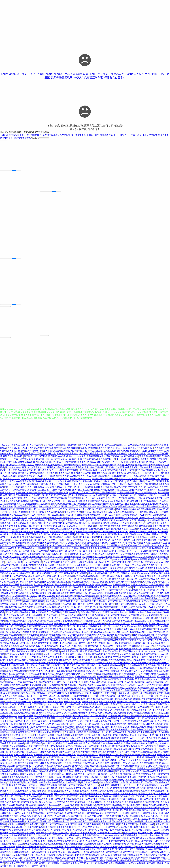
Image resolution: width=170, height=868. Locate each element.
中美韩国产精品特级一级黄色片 (78, 638)
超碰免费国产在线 (123, 593)
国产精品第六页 (136, 616)
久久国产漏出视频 (74, 825)
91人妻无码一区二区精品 (104, 510)
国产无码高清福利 (141, 593)
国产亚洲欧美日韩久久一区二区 (84, 582)
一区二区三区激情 (44, 579)
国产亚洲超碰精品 (133, 716)
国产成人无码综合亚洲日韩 (100, 593)
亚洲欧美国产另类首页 (75, 688)
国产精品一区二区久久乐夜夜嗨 (130, 850)
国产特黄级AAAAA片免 (89, 708)
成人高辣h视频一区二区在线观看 (68, 588)
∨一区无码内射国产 (144, 551)
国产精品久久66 (73, 811)
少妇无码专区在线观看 (94, 853)
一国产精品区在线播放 (89, 471)
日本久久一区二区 (127, 471)
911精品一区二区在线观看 (64, 610)
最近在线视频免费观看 (40, 808)
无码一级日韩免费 (86, 630)
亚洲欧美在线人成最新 (55, 526)
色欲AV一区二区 (138, 515)
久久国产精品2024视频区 (139, 713)
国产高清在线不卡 (141, 861)
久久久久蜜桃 (6, 526)
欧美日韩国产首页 (110, 655)
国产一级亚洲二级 (107, 694)
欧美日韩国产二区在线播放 (48, 652)
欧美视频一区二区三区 (42, 496)
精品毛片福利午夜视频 (34, 602)
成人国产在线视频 (20, 529)
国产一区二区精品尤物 (77, 627)
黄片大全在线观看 (88, 446)
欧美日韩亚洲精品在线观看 (35, 635)
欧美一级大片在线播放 (149, 836)
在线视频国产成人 (51, 772)
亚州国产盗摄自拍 (146, 630)
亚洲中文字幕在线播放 (134, 744)
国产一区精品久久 (90, 666)
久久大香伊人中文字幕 (137, 761)
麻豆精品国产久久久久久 (107, 630)
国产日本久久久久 (36, 841)
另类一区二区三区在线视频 (93, 476)
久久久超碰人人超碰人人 (61, 663)
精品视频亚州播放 (144, 446)
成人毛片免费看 (25, 607)
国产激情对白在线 (76, 696)
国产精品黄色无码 (38, 529)
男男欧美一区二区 (151, 479)
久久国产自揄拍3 (35, 758)
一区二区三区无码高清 (60, 632)
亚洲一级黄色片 (154, 515)
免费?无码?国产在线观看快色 (17, 496)
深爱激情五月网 (19, 624)
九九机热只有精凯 (99, 780)
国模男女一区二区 (36, 638)
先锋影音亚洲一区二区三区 (74, 652)
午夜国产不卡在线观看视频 (86, 568)
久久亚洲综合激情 (94, 551)
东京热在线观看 (28, 694)
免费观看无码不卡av (125, 844)
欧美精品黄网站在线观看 (98, 457)
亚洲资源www (18, 535)
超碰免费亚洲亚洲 (85, 616)
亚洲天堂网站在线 (152, 649)
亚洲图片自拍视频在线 (56, 680)
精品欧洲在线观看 (12, 557)
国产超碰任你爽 (73, 499)
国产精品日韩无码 (137, 499)
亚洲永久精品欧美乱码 (99, 529)
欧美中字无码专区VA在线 (153, 777)
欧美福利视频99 (94, 688)
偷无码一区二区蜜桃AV (50, 864)
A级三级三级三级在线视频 (55, 560)
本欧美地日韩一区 (44, 459)
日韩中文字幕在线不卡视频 (146, 808)
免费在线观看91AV (63, 660)
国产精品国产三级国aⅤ (123, 621)
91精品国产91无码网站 (16, 749)
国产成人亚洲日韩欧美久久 (26, 660)
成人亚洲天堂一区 (154, 816)
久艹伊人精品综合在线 (146, 493)
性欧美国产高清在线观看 (37, 632)
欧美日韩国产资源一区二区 (31, 476)
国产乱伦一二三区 (151, 830)
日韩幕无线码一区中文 (67, 485)
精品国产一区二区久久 (26, 649)
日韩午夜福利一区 (132, 777)
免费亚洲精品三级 (58, 487)
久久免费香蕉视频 (26, 819)
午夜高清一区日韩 (33, 688)
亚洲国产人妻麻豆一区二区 (61, 565)
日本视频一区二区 (76, 641)
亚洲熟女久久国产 (52, 451)
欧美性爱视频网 (35, 655)
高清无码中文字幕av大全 (111, 568)
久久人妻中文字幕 (144, 738)
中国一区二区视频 (88, 816)
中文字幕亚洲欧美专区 (75, 462)
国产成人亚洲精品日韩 (94, 744)
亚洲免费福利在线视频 (154, 591)
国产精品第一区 (43, 839)
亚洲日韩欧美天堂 (108, 618)
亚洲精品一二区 (127, 738)
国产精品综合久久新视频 (12, 560)
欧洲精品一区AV (83, 535)
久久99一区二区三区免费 (75, 591)
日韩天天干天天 (41, 747)
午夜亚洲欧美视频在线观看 (46, 763)
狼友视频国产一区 (59, 551)
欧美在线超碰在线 (136, 724)
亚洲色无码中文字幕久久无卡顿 (79, 540)
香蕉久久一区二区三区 (49, 805)
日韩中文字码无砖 (154, 850)
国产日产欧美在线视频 (91, 794)
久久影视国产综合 (18, 490)
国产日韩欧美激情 (147, 485)
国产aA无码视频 (65, 568)
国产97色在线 (33, 797)
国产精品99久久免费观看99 (58, 827)
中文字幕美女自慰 (73, 847)
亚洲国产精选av (21, 866)
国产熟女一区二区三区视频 (37, 457)
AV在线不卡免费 (159, 797)
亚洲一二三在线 (79, 827)
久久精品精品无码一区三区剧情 (37, 588)
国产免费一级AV (71, 521)
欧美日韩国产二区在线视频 (49, 613)
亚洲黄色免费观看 (71, 613)
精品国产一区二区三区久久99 (66, 666)
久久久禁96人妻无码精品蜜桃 (93, 682)
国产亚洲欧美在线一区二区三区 (18, 735)
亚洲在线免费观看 (88, 844)
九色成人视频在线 (157, 624)
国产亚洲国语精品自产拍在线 (100, 699)
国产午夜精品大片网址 (42, 482)
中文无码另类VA (117, 543)
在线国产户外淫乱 (159, 459)
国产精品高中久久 (141, 459)
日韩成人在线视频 (126, 465)
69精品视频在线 (84, 504)
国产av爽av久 (92, 671)
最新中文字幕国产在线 (55, 858)
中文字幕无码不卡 (88, 674)
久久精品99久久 (43, 819)
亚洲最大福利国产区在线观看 (143, 532)
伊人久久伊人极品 (8, 696)
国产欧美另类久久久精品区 (142, 839)
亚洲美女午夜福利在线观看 (119, 861)
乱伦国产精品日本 (78, 830)
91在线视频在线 (153, 521)
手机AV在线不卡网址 (127, 618)
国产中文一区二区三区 (86, 800)
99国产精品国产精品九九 (17, 621)
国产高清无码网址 (24, 510)
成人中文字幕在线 (16, 451)
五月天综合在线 (162, 646)
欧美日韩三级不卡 (105, 518)
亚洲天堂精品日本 (29, 568)
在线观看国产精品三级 (14, 685)
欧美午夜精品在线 (78, 593)
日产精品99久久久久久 (80, 479)
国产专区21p (22, 674)
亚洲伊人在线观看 (32, 738)
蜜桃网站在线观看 (46, 596)
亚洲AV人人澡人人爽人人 (34, 468)
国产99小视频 (123, 565)
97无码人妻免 (107, 646)
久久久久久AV (85, 485)
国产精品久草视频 (155, 864)
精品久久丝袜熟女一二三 (101, 515)
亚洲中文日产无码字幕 (116, 827)
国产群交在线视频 (12, 568)
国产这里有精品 (80, 660)
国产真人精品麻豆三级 (100, 632)
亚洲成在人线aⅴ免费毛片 (101, 607)
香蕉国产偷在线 (96, 858)
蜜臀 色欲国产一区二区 (101, 560)
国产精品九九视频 (136, 482)
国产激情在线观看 (63, 585)
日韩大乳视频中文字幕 (132, 674)
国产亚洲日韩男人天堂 (11, 800)
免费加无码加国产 (22, 830)
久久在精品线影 (37, 521)
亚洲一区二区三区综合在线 (85, 490)
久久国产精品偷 (21, 524)
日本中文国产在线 (116, 591)
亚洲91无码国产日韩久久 (130, 649)
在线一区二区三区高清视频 (80, 487)
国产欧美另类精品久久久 (130, 691)
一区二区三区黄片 (61, 833)
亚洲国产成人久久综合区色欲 (106, 554)
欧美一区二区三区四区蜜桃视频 (105, 766)
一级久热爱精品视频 (99, 749)
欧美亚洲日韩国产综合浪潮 (55, 493)
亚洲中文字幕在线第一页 (155, 535)
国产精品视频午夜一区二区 (26, 454)
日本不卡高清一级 (78, 724)
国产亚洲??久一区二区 (77, 858)
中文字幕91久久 (135, 487)
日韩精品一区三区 (134, 780)
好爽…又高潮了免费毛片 (118, 624)
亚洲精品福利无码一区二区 (29, 604)
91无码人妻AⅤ (54, 529)
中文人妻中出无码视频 (16, 680)
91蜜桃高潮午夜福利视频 (15, 822)
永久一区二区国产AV (44, 585)
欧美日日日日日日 (33, 677)
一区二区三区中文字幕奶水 (22, 459)
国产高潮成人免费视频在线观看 (99, 772)
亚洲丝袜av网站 (121, 515)
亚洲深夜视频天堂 (22, 724)
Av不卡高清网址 (110, 649)
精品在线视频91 (107, 582)
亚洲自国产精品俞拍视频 (126, 699)
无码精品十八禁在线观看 (104, 479)
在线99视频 (80, 802)
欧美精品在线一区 (113, 814)
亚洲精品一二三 (41, 532)
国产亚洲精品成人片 (97, 591)
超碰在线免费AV (75, 705)
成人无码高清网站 (12, 694)
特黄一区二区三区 (68, 708)
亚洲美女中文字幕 (50, 708)
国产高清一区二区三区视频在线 (123, 652)
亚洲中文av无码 (134, 627)
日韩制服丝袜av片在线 (16, 671)
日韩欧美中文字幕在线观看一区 (143, 749)
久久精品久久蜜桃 (52, 446)
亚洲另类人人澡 (104, 822)
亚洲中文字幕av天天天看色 (84, 549)
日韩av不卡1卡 (156, 708)
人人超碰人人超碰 (103, 621)
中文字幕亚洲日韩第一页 (148, 507)
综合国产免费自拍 (70, 864)
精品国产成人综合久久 (87, 755)
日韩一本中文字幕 (81, 643)
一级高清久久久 (54, 791)
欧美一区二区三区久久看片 (26, 691)
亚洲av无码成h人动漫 (82, 841)
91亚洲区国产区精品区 (108, 816)
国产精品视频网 (105, 791)
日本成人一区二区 (80, 632)
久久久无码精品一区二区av (24, 786)
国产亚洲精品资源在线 (89, 596)
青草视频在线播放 (89, 448)
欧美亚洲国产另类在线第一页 (58, 758)
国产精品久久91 (146, 794)
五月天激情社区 (15, 783)
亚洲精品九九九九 (91, 847)
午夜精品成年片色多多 (137, 855)
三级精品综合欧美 (108, 465)
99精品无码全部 (72, 538)
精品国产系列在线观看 (29, 473)
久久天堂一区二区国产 (54, 655)
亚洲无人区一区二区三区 (146, 696)
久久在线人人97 (15, 738)
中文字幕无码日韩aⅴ (92, 836)
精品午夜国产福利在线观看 (35, 800)
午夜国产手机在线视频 (122, 808)
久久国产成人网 (127, 655)
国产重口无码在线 (144, 465)
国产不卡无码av (132, 752)
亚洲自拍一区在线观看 (61, 643)
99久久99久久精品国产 (96, 496)
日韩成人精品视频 (89, 811)
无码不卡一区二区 (88, 864)
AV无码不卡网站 (117, 780)
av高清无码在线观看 (13, 499)
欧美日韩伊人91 (124, 510)
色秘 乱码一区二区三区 (22, 551)
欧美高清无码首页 (24, 733)
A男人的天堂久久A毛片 (106, 691)
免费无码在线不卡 (136, 827)
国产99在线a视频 (90, 702)
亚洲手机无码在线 (153, 638)
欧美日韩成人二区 (16, 515)
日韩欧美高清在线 (55, 538)
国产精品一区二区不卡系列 (123, 524)
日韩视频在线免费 (38, 593)
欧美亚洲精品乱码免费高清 (96, 501)
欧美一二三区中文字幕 (91, 649)
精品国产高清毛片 (155, 788)
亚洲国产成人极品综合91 (12, 761)
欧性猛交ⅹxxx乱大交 (28, 462)
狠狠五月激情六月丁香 (83, 585)
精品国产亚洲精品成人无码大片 (113, 532)
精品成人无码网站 (55, 780)
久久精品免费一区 (21, 485)
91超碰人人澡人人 (125, 694)
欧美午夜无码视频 (97, 660)
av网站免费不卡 (89, 685)
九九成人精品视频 (82, 473)
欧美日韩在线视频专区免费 (16, 521)
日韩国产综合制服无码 (153, 546)
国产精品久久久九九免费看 (129, 479)
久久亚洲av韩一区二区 (18, 448)
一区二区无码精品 (128, 669)
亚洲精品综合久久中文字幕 (73, 788)
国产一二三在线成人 (101, 839)
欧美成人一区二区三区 (56, 705)
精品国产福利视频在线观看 (125, 747)
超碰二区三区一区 (88, 808)
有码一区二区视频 (83, 769)
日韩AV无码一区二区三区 (30, 696)
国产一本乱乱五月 (147, 747)
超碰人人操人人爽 (149, 766)
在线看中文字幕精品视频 (15, 741)
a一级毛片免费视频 (18, 512)
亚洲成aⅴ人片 (104, 808)
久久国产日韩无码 (56, 853)
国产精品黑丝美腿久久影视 (149, 471)
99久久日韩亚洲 (80, 758)
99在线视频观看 (148, 774)
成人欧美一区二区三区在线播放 (40, 855)
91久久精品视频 (86, 621)
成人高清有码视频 (123, 643)
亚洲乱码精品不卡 (137, 490)
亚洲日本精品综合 (14, 599)
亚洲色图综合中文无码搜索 (129, 741)
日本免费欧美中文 (36, 554)
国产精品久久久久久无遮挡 (36, 599)
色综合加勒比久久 (134, 591)
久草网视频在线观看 (48, 786)
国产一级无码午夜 (34, 451)
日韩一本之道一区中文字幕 (85, 604)
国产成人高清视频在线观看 (20, 747)
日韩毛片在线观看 (154, 724)
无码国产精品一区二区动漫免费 (85, 735)
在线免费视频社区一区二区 (63, 504)
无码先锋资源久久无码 (135, 549)
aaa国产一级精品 (156, 585)
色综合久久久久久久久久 (52, 847)
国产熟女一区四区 (128, 630)
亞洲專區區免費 (108, 565)
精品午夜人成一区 (145, 646)
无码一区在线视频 (29, 864)
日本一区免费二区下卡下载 (53, 797)
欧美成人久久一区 (79, 624)
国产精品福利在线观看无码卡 (151, 772)
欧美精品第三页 (105, 521)
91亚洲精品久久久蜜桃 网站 (106, 669)
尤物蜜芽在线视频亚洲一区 (113, 786)
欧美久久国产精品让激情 (57, 741)
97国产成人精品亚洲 (154, 719)
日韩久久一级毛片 (71, 649)
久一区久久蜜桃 (81, 607)
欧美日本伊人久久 (49, 669)
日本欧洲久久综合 (58, 641)
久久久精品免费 (66, 473)
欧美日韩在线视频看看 (58, 593)
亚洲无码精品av (61, 496)
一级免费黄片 (42, 549)
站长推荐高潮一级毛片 (79, 560)
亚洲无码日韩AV (156, 451)
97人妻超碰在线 (98, 730)
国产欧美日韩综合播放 (150, 763)
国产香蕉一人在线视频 (60, 710)
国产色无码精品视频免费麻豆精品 (68, 819)
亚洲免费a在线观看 (118, 733)
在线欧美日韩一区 (96, 827)
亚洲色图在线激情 (124, 696)
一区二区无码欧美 (34, 744)
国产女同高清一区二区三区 (35, 774)
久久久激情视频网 (62, 482)
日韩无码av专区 (17, 632)
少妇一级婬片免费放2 (114, 830)
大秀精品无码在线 (146, 688)
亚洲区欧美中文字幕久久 (72, 772)
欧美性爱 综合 (152, 744)
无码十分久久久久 (147, 652)
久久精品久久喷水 (151, 582)
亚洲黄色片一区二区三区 (79, 554)
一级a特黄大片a (146, 671)
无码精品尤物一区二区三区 (121, 677)
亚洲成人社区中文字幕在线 (58, 841)
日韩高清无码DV (37, 791)
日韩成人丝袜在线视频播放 (37, 761)
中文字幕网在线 (142, 853)
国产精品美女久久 (95, 571)
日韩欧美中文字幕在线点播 (117, 858)
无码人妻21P (33, 543)
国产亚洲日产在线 (25, 565)
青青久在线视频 (99, 473)
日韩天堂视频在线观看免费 (33, 538)
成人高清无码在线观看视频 (113, 855)
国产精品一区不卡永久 (126, 772)
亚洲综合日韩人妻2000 (68, 454)
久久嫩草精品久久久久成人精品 (137, 705)
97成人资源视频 (162, 794)
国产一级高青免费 (105, 850)
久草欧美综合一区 (134, 755)
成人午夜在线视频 (139, 624)
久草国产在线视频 (62, 766)
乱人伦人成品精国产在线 (41, 621)
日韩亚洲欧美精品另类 (106, 493)
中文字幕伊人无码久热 (49, 507)
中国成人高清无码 (113, 705)
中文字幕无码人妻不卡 (16, 827)
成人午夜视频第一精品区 (102, 643)
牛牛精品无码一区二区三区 (62, 730)
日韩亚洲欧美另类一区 (95, 635)
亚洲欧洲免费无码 (79, 713)
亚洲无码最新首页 (73, 557)
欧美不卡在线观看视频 (53, 688)
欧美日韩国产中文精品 (31, 582)
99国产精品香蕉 (126, 735)
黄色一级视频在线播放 (99, 574)
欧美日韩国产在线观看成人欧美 (82, 694)
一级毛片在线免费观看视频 (52, 783)
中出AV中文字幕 (11, 861)
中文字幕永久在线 (146, 825)
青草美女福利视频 (77, 671)
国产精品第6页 (145, 682)
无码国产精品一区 (40, 769)
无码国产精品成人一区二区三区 (20, 610)
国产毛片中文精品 (153, 685)
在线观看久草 (41, 565)
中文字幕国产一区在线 (125, 646)
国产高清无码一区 (54, 591)
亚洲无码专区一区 (62, 579)
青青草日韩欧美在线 (112, 819)
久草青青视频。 (19, 546)
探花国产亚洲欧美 (161, 694)
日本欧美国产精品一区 (42, 830)
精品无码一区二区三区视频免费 (49, 811)
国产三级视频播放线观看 (126, 791)
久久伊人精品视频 (90, 618)
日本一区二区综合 (111, 588)
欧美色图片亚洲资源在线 (27, 847)
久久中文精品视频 (99, 716)
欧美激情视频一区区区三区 (112, 610)
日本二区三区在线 (22, 722)
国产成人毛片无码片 (41, 724)
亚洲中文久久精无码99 (147, 574)
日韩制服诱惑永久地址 (60, 549)
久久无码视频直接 (153, 616)
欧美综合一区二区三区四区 (139, 610)
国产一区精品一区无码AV (26, 507)
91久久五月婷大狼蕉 (96, 802)
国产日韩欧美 (58, 524)
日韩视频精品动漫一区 (97, 733)
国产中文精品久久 (52, 535)
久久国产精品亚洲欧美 (87, 532)
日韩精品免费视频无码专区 (120, 473)
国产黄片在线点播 (115, 660)
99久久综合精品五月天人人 (63, 761)
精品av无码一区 (100, 841)
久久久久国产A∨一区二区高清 (112, 448)
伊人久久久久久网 (95, 719)
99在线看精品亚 (92, 855)
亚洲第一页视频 (116, 716)
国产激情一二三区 (120, 632)
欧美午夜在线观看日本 (16, 777)
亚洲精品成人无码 (42, 471)
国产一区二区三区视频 (25, 657)
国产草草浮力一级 (36, 741)
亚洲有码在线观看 (20, 853)
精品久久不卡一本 (22, 850)
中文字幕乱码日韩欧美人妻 (117, 571)
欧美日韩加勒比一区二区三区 (23, 752)
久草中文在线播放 (153, 613)
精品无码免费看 (145, 833)
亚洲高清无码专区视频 (88, 761)
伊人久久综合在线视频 (16, 638)
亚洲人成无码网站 (106, 844)
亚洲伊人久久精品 (139, 585)
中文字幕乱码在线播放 (24, 839)
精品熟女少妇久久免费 (111, 774)
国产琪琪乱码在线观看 (73, 727)
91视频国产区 (124, 708)
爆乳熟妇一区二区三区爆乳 (110, 833)
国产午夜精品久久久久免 (39, 777)
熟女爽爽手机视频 (120, 839)
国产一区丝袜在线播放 (63, 577)
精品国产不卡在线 (58, 599)
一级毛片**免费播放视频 (37, 663)
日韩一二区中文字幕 (35, 515)
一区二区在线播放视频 (82, 579)
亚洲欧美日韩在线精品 (85, 677)
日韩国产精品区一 (18, 705)
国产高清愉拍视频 (90, 465)
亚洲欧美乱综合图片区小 (23, 727)
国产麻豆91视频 (60, 671)
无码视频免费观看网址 (75, 814)
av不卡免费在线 (112, 788)
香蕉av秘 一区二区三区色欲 (110, 602)
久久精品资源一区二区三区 (24, 596)
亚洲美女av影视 (77, 741)
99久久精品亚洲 (129, 538)
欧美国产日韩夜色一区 (62, 607)
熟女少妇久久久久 (12, 479)
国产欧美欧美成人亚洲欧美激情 (100, 741)
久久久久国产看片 (115, 802)
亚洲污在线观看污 (155, 549)
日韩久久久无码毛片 (67, 630)
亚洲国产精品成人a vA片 (94, 546)
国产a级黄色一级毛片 (131, 546)
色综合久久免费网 (45, 657)
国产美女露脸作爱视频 (97, 543)
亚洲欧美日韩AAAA (45, 713)
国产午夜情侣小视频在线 (74, 719)
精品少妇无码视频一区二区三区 (44, 571)
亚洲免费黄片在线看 (151, 702)
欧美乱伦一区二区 (126, 446)
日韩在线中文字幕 (37, 780)
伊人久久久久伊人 (77, 457)
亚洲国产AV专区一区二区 (39, 671)
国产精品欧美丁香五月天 (115, 641)
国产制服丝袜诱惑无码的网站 (70, 855)
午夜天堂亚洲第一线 (146, 847)
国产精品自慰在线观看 (118, 535)
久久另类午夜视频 (26, 788)
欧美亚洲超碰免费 (93, 588)
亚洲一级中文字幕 (104, 663)
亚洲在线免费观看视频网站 (22, 833)
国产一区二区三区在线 (54, 825)
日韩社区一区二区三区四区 (147, 473)
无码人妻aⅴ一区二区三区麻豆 (80, 526)
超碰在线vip (51, 602)
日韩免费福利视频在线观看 (62, 532)
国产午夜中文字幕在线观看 (153, 468)
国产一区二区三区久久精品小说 (82, 680)
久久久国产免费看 (109, 471)
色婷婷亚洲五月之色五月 (143, 727)
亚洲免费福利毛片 (127, 847)
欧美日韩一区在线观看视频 (132, 816)
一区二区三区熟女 (51, 616)
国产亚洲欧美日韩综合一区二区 (119, 551)
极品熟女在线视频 (140, 663)
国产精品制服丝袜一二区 (105, 485)
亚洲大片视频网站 (97, 624)
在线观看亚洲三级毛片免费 (43, 485)
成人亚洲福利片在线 (134, 613)
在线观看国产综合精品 (24, 713)
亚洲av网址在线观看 (23, 755)
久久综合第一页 (130, 596)
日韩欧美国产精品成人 (149, 579)
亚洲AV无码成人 (48, 454)
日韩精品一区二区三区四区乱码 (52, 694)
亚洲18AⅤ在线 (94, 462)
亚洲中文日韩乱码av (35, 685)
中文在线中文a (67, 805)
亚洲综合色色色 (99, 535)
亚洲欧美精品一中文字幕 (146, 735)
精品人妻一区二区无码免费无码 (122, 682)
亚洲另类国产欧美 (54, 521)
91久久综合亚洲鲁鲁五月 (67, 657)
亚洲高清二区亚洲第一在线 (154, 543)
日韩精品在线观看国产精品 (112, 783)
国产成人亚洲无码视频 (98, 724)
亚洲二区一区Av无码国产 (93, 499)
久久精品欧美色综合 (43, 766)
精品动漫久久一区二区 (145, 710)
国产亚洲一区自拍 (25, 811)
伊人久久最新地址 (101, 769)
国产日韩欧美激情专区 (156, 666)
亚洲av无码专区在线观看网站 (121, 512)
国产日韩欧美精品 (72, 465)
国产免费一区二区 (36, 749)
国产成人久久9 (63, 713)
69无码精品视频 (117, 501)
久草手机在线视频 (16, 825)
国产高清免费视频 (57, 627)
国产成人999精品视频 (152, 602)
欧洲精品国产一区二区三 (51, 574)
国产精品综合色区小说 (76, 524)
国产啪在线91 (150, 755)
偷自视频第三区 (25, 471)
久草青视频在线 (57, 722)
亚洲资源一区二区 (107, 604)
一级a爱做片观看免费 (10, 446)
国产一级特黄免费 (49, 473)
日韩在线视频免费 (113, 719)
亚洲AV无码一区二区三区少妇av (149, 604)
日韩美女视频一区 (34, 825)
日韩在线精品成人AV (104, 482)
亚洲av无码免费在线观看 (76, 574)
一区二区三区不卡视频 (120, 563)
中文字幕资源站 (42, 716)
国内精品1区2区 (92, 646)
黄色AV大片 (144, 791)
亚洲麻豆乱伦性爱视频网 (12, 677)
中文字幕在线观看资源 (32, 479)
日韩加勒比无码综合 (130, 766)
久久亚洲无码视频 (98, 722)
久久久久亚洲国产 (118, 724)
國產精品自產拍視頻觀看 (109, 674)
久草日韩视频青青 (129, 794)
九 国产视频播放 (19, 518)
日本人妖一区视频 (71, 791)
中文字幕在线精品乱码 (42, 794)
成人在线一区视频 (114, 777)
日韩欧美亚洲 (68, 535)
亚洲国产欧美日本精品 (134, 462)
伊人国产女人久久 (8, 462)
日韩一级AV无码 (38, 699)
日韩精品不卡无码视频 (108, 800)
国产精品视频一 (151, 780)
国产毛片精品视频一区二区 (142, 607)
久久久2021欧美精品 (36, 814)
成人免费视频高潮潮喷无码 (16, 808)
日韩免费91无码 (13, 864)
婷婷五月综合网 (21, 593)
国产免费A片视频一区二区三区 (67, 546)
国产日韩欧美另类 (48, 630)
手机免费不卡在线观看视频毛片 (113, 864)
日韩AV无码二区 (68, 616)
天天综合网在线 (158, 643)
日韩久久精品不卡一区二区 (87, 565)
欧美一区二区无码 (88, 657)
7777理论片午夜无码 (13, 602)
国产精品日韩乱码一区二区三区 (113, 490)
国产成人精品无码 (129, 671)
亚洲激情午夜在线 (153, 568)
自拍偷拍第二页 (88, 602)
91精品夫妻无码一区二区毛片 (17, 643)
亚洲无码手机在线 (98, 710)
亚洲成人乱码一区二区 (40, 524)
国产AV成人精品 (55, 702)
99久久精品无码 (27, 646)
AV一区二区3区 (150, 741)
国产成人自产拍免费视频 (50, 649)
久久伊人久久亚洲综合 (61, 716)
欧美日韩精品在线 (40, 710)
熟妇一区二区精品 (20, 571)
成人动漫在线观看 (55, 512)
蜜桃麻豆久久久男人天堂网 (83, 833)
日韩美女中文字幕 (93, 819)
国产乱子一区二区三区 (30, 861)
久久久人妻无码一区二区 (63, 510)
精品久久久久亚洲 (138, 451)
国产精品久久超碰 (61, 735)
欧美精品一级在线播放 (26, 805)
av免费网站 (102, 677)
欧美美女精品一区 (62, 459)
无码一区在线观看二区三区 (120, 710)
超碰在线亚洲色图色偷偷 (156, 758)
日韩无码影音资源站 (94, 705)
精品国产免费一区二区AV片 (25, 666)
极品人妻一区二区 (88, 521)
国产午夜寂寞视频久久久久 (117, 727)
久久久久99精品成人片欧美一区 (29, 526)
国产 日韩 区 (126, 588)
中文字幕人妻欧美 (65, 802)
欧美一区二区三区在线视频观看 (100, 696)
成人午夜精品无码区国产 (21, 836)
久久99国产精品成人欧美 (91, 454)
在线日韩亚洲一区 (151, 716)
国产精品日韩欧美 (50, 861)
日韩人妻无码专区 (36, 680)
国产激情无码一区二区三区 (141, 641)
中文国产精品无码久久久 (36, 627)
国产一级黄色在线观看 (118, 599)
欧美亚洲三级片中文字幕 (68, 752)
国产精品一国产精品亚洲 (94, 512)
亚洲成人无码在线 (74, 501)
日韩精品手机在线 (73, 774)
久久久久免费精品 (20, 791)
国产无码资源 (65, 604)
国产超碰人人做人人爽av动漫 (130, 638)
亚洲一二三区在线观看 (116, 499)
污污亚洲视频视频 (57, 635)
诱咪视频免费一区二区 (99, 627)
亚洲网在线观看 (31, 630)
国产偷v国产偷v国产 (107, 446)
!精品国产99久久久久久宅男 (137, 557)
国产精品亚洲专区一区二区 (51, 462)
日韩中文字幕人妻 (107, 702)
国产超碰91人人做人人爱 (126, 518)
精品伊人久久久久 (54, 749)
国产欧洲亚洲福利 (37, 512)
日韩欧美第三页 (138, 730)
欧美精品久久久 (67, 738)
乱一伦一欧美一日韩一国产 (29, 493)
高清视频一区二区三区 (38, 490)
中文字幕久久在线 (40, 722)
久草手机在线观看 (14, 630)
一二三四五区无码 (119, 758)
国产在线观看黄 (57, 747)
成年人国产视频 (151, 487)
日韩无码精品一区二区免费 (22, 579)
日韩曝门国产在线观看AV (39, 546)
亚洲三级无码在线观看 (130, 811)
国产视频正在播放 (73, 836)
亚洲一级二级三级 (54, 515)
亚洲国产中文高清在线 (113, 613)
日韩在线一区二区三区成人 (112, 755)
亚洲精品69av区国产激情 (110, 680)
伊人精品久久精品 (74, 655)
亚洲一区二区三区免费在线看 (152, 800)
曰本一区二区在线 (140, 708)
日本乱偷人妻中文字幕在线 (141, 733)
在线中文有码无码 (91, 763)
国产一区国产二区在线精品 (85, 459)
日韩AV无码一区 (138, 805)
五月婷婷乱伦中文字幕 (113, 752)
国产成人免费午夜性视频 (41, 448)
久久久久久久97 (37, 591)
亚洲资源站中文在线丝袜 (132, 577)
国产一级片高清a (13, 468)
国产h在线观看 (130, 833)
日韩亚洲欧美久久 (95, 788)
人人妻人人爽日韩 (71, 476)
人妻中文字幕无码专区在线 (18, 702)
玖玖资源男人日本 (147, 596)
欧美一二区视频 (136, 758)
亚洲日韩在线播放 (26, 549)
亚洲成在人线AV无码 (127, 485)
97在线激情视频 (57, 499)
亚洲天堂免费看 (39, 702)
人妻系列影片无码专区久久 (145, 563)
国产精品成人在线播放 (16, 655)
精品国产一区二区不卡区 (17, 591)
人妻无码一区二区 (16, 844)
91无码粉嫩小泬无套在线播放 (136, 680)
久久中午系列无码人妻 (46, 646)
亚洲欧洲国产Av (56, 774)
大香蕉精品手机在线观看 (77, 722)
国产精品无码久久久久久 (88, 786)
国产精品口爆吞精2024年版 (87, 577)
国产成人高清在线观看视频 (76, 515)
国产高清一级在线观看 (63, 777)
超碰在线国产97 (88, 518)
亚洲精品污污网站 (149, 814)
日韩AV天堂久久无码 (53, 557)
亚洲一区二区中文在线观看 (31, 719)
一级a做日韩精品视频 (107, 507)
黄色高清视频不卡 (107, 459)
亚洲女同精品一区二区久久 (65, 839)
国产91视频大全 (30, 682)
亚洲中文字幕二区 (38, 866)
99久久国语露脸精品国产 (145, 560)
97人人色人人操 (138, 565)
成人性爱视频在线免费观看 (116, 451)
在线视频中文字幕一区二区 (82, 493)
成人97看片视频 (84, 510)
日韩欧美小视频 (101, 487)
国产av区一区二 (15, 708)
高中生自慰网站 (25, 763)
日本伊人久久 (136, 535)
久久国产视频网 (137, 521)
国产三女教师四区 (18, 758)
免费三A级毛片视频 (74, 468)
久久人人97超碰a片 (137, 454)
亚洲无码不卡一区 (154, 827)
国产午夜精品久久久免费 (96, 797)
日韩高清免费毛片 (73, 702)
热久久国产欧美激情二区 (55, 563)
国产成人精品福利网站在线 (18, 794)
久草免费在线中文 (40, 643)
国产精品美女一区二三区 (128, 702)
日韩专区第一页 (19, 841)
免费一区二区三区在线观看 (36, 499)
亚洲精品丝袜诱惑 (121, 585)
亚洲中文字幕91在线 (147, 540)
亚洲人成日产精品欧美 (51, 543)
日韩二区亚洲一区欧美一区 (41, 674)
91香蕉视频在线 (152, 786)
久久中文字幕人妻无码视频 (65, 471)
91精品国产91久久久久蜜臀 (76, 749)
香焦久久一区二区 (135, 786)
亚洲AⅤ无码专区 (40, 816)
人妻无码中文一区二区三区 (73, 571)
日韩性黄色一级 (152, 577)
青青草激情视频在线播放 (15, 730)
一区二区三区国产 (36, 705)
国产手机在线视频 (87, 507)
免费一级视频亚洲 (83, 805)
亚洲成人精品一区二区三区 (55, 582)
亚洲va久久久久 (162, 524)
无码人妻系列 (14, 501)
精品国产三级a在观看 (109, 811)
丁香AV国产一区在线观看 (66, 850)
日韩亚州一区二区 (140, 571)
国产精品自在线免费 (51, 844)
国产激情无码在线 (90, 783)
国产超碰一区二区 (67, 786)
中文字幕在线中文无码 (119, 841)
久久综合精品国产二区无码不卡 (49, 836)
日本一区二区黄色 (48, 568)
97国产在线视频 (7, 733)
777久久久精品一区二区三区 (66, 808)
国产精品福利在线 (118, 487)
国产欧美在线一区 (33, 560)
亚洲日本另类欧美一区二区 (112, 761)
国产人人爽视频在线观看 (15, 554)
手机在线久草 (131, 802)
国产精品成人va (131, 457)
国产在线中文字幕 (25, 802)
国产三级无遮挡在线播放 (118, 730)
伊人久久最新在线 (50, 738)
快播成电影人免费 (146, 529)
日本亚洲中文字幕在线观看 (80, 563)
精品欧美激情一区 (126, 507)
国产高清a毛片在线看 (134, 568)
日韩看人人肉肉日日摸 (157, 730)
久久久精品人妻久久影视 (74, 543)
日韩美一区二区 (73, 783)
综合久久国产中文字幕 (71, 763)
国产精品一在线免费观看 (21, 540)
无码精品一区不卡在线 (112, 462)
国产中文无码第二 (128, 825)
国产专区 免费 (95, 713)
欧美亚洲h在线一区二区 (109, 538)
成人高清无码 (103, 685)
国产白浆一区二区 (145, 524)
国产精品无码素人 (67, 755)
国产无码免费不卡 (56, 501)
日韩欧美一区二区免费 (158, 490)
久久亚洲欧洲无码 (67, 669)
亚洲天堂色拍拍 (104, 747)
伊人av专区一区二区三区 (94, 557)
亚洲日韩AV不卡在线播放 (46, 755)
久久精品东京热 (118, 627)
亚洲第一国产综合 (131, 814)
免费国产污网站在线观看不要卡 (89, 777)
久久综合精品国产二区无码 (82, 822)
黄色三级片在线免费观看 (114, 713)
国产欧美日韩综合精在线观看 (54, 691)
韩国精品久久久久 (155, 660)
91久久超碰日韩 (159, 680)
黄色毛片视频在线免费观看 (67, 794)
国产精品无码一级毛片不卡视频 (49, 540)
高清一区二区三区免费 (32, 446)
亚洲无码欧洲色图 (75, 797)
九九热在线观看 (50, 677)
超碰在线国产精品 (138, 476)
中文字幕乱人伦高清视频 (55, 696)
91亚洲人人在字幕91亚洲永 (141, 448)
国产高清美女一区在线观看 (129, 582)
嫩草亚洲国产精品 (70, 446)
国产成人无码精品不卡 (45, 802)
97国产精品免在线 (42, 607)
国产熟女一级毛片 (24, 766)
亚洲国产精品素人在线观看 (133, 788)
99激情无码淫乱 (43, 610)
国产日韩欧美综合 (54, 685)
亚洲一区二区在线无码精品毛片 (63, 816)
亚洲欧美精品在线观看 (134, 666)
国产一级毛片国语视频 (31, 616)
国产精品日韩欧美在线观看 (143, 599)
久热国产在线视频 (133, 830)
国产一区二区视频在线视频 (123, 574)
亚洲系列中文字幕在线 (145, 677)
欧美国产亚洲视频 (54, 638)
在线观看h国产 (132, 468)
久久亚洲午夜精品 (122, 663)
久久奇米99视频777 (102, 805)
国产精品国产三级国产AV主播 (126, 822)
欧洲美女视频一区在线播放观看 (20, 613)
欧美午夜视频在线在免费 (111, 666)
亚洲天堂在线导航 (60, 724)
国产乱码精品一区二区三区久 (140, 783)
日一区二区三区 (95, 451)
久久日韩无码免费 (160, 557)
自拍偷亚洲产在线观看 (88, 610)
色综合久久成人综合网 (56, 554)
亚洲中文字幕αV (118, 685)
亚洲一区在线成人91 (97, 652)
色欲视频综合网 (7, 649)
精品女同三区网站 (103, 585)
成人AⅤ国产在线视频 (110, 671)
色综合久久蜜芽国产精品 (147, 655)
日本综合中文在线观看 (135, 660)
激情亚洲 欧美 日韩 (20, 641)
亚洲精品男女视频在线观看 (75, 529)
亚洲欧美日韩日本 (91, 774)
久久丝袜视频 (46, 660)
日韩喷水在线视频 (59, 457)
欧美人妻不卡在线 (89, 538)
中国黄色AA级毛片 (36, 618)
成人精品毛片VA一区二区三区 (20, 465)
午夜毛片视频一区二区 (133, 719)
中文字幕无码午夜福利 (33, 858)
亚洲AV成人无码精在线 (58, 699)
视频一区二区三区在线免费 (120, 722)
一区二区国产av (53, 618)
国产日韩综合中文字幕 (38, 730)
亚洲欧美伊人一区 (32, 708)
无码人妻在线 (18, 744)
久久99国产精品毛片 (33, 563)
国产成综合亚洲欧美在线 (79, 599)
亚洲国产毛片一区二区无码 (13, 814)
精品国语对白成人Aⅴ (30, 669)
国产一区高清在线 (94, 641)
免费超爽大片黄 (102, 616)
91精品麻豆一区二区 (94, 727)
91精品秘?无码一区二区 (28, 574)
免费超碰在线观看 (36, 827)
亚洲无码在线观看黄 (39, 641)
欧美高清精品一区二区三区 (110, 549)
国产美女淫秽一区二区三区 (17, 699)
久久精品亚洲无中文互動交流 (35, 504)
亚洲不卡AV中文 (44, 833)
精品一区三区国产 (22, 769)
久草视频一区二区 (60, 822)
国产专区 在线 (83, 730)
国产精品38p (117, 457)
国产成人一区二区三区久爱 (13, 797)
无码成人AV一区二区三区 (62, 769)
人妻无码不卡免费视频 (91, 752)
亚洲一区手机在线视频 (144, 588)
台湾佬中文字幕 (133, 543)
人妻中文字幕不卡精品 (39, 518)
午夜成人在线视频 (137, 864)
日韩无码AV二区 (62, 624)
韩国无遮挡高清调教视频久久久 (65, 518)
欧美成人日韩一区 (76, 551)
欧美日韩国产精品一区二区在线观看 (120, 688)
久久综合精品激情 (75, 635)
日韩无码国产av (99, 599)
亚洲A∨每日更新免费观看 (22, 652)
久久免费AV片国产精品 (141, 632)
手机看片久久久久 (109, 847)
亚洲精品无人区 (145, 538)
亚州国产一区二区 (69, 507)
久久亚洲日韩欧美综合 (118, 476)
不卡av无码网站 (77, 496)
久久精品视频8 (114, 546)
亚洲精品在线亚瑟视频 (144, 635)
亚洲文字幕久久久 (53, 719)
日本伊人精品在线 (92, 655)
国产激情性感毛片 (148, 699)
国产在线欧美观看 (55, 814)
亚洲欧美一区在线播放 (82, 482)
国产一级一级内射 (80, 710)
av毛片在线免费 (101, 563)
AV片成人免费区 (26, 716)
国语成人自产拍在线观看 (39, 577)
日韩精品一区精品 (89, 791)
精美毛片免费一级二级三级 (125, 579)
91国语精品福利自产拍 (149, 802)
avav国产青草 (142, 512)
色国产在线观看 (84, 669)
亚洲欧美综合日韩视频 (103, 504)
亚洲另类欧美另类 (73, 512)
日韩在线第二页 (7, 493)
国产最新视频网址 (95, 814)
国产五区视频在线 (150, 504)
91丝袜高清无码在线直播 (155, 674)
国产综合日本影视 (125, 604)
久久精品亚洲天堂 (53, 476)
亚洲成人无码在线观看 (20, 710)
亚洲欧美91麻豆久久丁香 (21, 532)
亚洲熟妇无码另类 (141, 643)
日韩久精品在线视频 (110, 577)
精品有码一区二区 (103, 579)
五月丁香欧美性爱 (34, 535)
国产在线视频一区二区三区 (155, 811)
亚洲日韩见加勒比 (126, 493)
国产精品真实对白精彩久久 (123, 769)
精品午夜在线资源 (47, 682)
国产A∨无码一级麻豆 (128, 763)
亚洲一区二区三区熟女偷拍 (127, 504)
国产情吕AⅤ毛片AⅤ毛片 (71, 861)
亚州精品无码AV (147, 518)
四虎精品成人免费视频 (75, 733)
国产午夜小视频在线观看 (87, 738)
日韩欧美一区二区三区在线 (82, 691)
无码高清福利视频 (109, 735)
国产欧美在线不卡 (134, 501)
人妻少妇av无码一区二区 (96, 468)
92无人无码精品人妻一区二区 (148, 722)
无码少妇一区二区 (8, 716)
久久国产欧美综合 (115, 557)
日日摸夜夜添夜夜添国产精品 (49, 465)
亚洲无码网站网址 (74, 853)
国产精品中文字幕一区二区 (74, 451)
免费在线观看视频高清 (67, 596)
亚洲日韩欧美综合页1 (13, 457)
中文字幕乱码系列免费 (98, 524)
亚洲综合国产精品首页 (42, 850)
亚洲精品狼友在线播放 (141, 841)
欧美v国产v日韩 (61, 830)
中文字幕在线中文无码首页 (126, 657)
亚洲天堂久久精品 (80, 766)
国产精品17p (121, 482)
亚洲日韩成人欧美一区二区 (124, 529)
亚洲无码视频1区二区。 (69, 602)
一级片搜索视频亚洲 (123, 560)
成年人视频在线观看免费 (144, 510)
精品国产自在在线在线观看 (77, 780)
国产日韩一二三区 (135, 685)
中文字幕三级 (159, 632)
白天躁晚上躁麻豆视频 (32, 557)
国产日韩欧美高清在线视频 (40, 624)
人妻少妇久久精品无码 (38, 487)
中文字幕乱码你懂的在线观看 (135, 526)
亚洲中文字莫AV (66, 677)
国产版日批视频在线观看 (66, 621)
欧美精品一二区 (115, 496)
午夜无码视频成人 (129, 836)
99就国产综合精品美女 (54, 744)
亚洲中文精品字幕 (42, 510)
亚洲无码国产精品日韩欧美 (120, 635)
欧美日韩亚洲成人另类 (111, 596)
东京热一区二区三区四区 (39, 822)
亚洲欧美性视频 (147, 457)
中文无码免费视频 (46, 752)
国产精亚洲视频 (31, 783)
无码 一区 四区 (157, 593)
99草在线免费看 (19, 543)
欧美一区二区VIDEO (17, 577)
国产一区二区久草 (111, 794)
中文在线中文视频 (14, 563)
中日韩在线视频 (77, 699)
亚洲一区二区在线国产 (16, 487)
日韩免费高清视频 (132, 602)
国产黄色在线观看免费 (99, 758)
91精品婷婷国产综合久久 (67, 674)
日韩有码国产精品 (147, 618)
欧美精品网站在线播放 (105, 638)
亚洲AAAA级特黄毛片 (84, 663)
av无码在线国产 (42, 551)
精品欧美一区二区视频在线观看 (138, 496)
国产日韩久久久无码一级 (115, 454)
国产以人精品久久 (70, 844)
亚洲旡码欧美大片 (43, 735)
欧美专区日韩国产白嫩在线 (67, 448)
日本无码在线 (26, 585)
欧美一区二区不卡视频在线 (61, 800)
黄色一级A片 (154, 761)
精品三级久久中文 (16, 855)
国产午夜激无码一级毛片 (107, 540)
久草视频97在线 (105, 657)
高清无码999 (58, 733)
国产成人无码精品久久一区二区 (80, 747)
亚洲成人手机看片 (87, 850)
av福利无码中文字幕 (71, 618)
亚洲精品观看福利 (118, 749)
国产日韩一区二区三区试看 (49, 727)
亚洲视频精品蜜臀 (56, 468)
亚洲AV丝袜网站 (116, 468)
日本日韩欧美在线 (146, 669)
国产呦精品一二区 (128, 540)
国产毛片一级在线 (109, 763)
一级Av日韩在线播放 (109, 738)
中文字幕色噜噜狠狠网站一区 (27, 772)
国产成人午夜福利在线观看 (108, 526)
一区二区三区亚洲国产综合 (71, 646)
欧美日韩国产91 (156, 571)
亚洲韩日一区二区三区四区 (56, 479)
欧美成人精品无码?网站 (146, 844)
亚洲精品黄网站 (124, 459)
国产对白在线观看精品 (20, 482)
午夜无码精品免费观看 (60, 490)
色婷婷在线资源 (121, 521)
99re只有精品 (84, 839)
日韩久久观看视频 (92, 825)
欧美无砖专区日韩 (12, 504)
